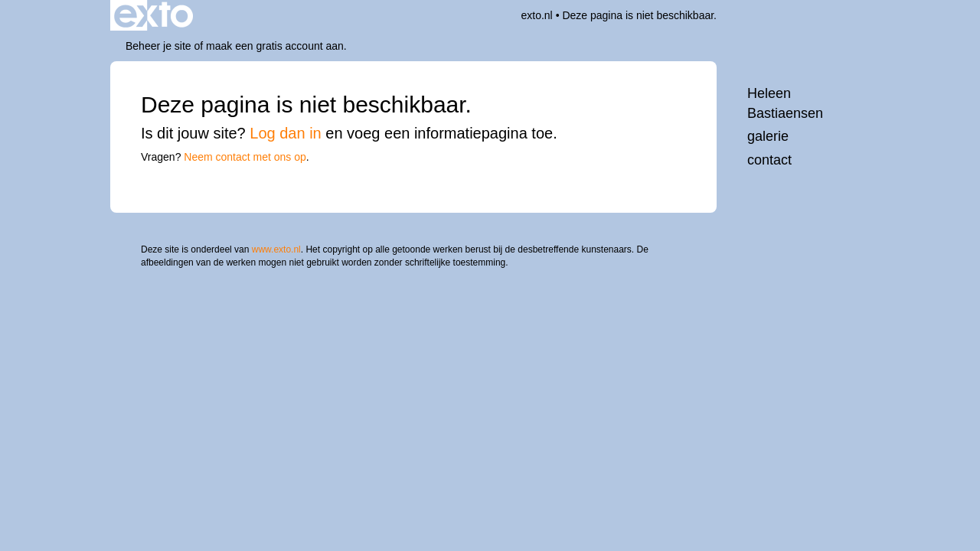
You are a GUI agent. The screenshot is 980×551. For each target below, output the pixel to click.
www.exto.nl (276, 249)
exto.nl (536, 15)
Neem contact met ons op (245, 157)
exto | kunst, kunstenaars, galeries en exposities (154, 15)
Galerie (768, 136)
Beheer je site (158, 46)
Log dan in (285, 133)
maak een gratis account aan (275, 46)
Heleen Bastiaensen (785, 103)
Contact (769, 160)
